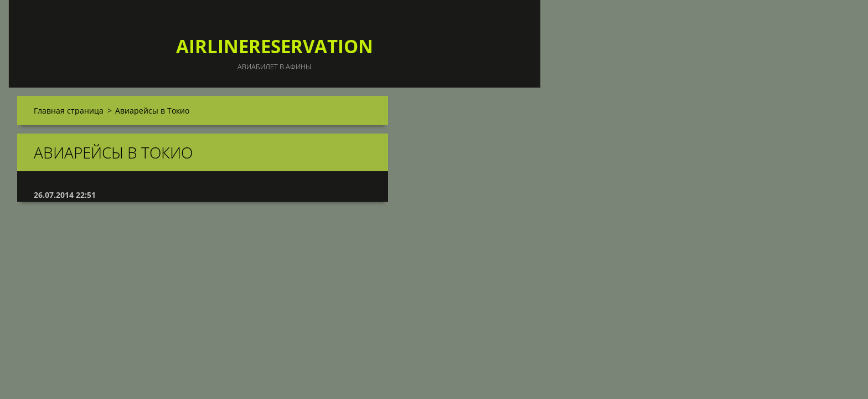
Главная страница (69, 111)
